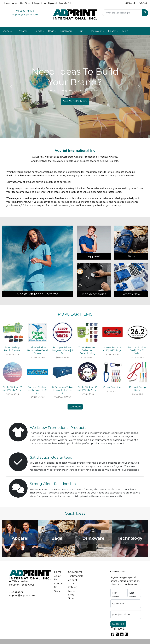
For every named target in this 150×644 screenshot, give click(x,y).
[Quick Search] (122, 13)
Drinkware (68, 31)
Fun (82, 31)
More (127, 31)
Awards (24, 31)
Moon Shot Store (72, 595)
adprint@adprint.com (25, 15)
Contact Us (59, 585)
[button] (11, 87)
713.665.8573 (25, 11)
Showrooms (74, 572)
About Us (18, 3)
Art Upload (50, 3)
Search (58, 591)
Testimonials (74, 576)
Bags (52, 31)
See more (75, 407)
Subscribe (118, 624)
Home (6, 3)
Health (113, 31)
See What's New (75, 101)
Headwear (97, 31)
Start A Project (34, 3)
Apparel (9, 31)
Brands (39, 31)
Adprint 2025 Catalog (73, 584)
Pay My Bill (65, 3)
